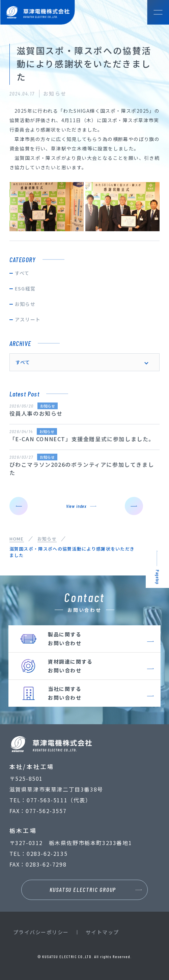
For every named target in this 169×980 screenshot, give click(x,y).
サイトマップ (102, 932)
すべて (22, 273)
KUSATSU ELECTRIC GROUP (83, 889)
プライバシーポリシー (41, 932)
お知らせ (25, 304)
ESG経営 (25, 288)
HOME (17, 539)
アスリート (28, 319)
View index (76, 506)
